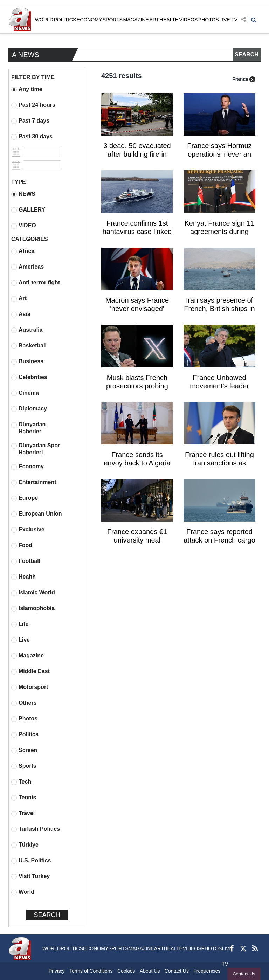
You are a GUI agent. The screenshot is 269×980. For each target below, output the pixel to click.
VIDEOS (188, 20)
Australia (27, 330)
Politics (25, 734)
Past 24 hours (33, 105)
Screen (24, 750)
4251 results (122, 76)
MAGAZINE (136, 20)
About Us (150, 971)
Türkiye (25, 845)
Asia (21, 314)
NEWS (23, 194)
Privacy (57, 971)
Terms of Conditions (91, 971)
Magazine (27, 656)
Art (19, 298)
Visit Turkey (30, 876)
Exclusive (28, 530)
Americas (27, 267)
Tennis (24, 798)
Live (20, 640)
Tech (21, 782)
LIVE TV (228, 20)
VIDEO (24, 226)
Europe (25, 498)
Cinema (25, 393)
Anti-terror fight (36, 283)
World (23, 892)
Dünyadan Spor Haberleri (36, 449)
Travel (23, 813)
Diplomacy (29, 409)
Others (24, 703)
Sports (24, 766)
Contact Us (244, 974)
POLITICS (65, 20)
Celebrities (29, 377)
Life (20, 624)
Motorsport (30, 687)
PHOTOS (209, 20)
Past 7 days (30, 121)
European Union (37, 514)
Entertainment (34, 482)
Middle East (30, 671)
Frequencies (207, 971)
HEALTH (169, 20)
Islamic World (33, 593)
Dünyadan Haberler (28, 428)
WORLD (44, 20)
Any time (27, 89)
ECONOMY (89, 20)
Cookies (126, 971)
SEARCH (247, 54)
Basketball (29, 346)
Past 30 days (32, 137)
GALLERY (28, 210)
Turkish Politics (36, 829)
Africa (23, 251)
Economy (27, 467)
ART (154, 20)
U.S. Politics (31, 861)
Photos (24, 719)
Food (22, 545)
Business (27, 361)
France (240, 79)
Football (26, 561)
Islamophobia (33, 608)
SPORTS (113, 20)
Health (23, 577)
